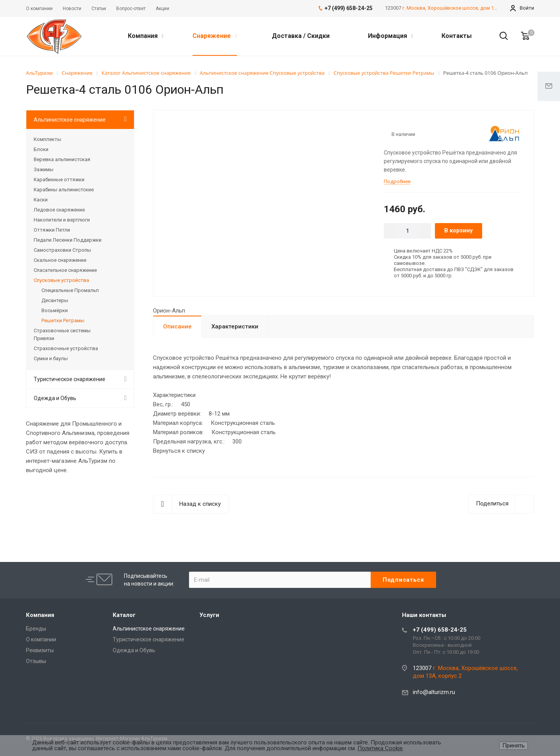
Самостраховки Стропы (62, 250)
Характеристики (235, 326)
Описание (177, 326)
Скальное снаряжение (60, 260)
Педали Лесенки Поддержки (68, 240)
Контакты (457, 36)
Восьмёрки (55, 310)
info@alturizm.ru (434, 692)
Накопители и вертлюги (62, 220)
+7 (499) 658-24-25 (440, 630)
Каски (41, 200)
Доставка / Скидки (301, 36)
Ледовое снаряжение (59, 210)
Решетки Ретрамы (63, 320)
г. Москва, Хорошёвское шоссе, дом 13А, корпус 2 (463, 8)
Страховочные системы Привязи (62, 334)
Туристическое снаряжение (70, 379)
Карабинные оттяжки (59, 180)
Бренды (36, 629)
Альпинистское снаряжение (70, 120)
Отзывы (36, 661)
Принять (514, 746)
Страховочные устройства (66, 348)
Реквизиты (40, 650)
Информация (390, 36)
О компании (41, 639)
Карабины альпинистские (64, 190)
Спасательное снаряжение (65, 270)
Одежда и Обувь (55, 398)
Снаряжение (215, 36)
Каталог (124, 615)
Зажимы (44, 169)
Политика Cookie (380, 748)
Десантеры (55, 300)
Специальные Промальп (70, 290)
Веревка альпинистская (62, 159)
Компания (146, 36)
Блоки (41, 149)
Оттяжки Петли (52, 230)
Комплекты (47, 139)
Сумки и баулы (51, 358)
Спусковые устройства (61, 280)
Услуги (209, 615)
